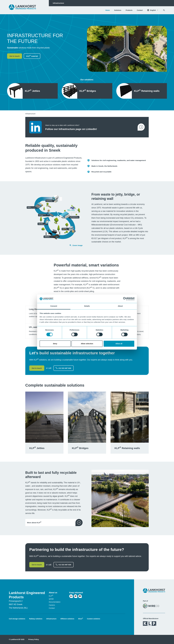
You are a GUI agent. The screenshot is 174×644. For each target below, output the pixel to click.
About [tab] (120, 306)
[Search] (164, 10)
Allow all (119, 344)
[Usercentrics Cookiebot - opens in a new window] (125, 299)
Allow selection (87, 344)
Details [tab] (87, 306)
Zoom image (76, 245)
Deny (55, 344)
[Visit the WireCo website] (151, 606)
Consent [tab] (54, 306)
